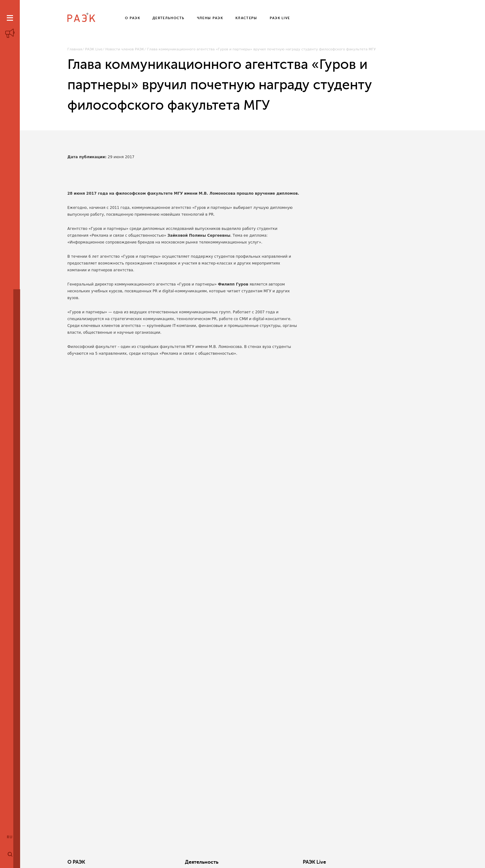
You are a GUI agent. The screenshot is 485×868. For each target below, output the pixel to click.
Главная (75, 49)
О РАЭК (76, 862)
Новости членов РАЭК (125, 49)
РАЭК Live (94, 49)
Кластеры (315, 862)
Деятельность (163, 862)
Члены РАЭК (396, 862)
